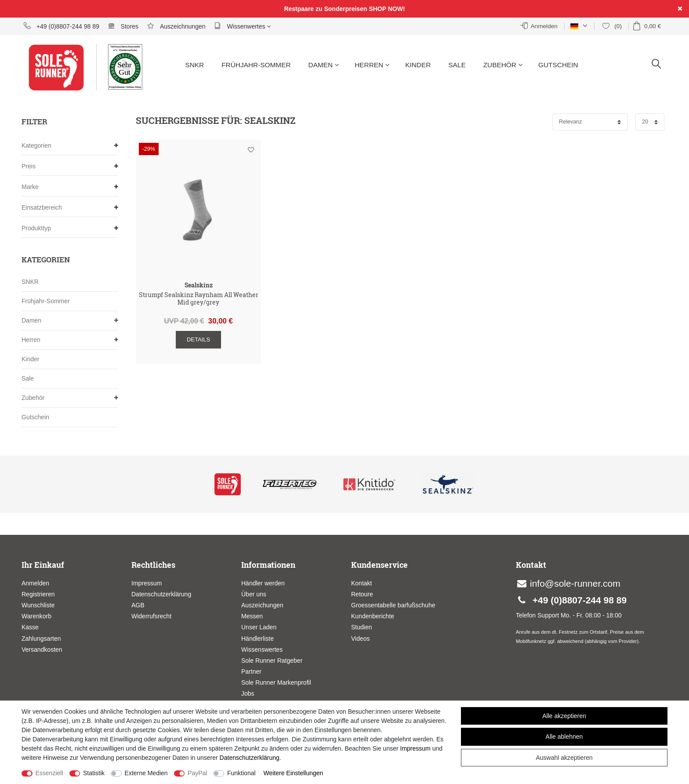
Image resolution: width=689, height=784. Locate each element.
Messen (252, 616)
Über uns (254, 594)
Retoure (362, 594)
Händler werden (263, 583)
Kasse (30, 627)
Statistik (94, 773)
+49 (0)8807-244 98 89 (62, 26)
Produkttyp (70, 228)
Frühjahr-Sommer (256, 65)
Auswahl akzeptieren (564, 758)
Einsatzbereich (70, 208)
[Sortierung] (590, 122)
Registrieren (38, 594)
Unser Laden (259, 627)
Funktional (241, 773)
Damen (324, 65)
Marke (70, 187)
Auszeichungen (262, 605)
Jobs (248, 693)
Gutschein (558, 65)
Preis (70, 166)
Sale (457, 65)
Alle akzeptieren (564, 716)
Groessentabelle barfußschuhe (393, 605)
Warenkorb (36, 616)
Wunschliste (251, 150)
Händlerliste (257, 639)
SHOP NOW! (387, 9)
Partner (251, 671)
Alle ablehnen (564, 737)
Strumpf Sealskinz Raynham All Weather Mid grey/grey (199, 299)
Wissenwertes (243, 26)
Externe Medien (146, 773)
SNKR (194, 65)
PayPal (197, 773)
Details (198, 339)
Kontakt (361, 583)
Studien (361, 627)
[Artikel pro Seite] (650, 122)
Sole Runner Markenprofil (276, 682)
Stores (123, 26)
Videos (361, 639)
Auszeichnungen (176, 26)
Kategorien (70, 146)
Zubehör (503, 65)
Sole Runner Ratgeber (272, 661)
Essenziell (49, 773)
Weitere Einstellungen (293, 773)
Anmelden (35, 583)
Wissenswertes (262, 650)
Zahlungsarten (41, 639)
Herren (372, 65)
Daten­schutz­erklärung (250, 758)
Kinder (418, 65)
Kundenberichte (373, 616)
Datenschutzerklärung (161, 594)
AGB (138, 605)
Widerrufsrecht (151, 616)
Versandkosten (42, 650)
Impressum (147, 583)
